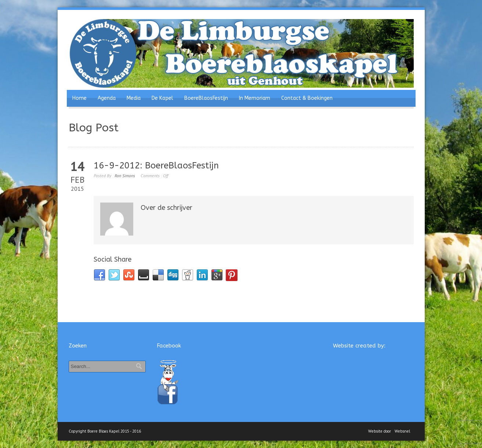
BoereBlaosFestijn (206, 98)
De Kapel (162, 98)
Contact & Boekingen (307, 98)
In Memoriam (255, 98)
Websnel (402, 431)
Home (79, 98)
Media (134, 98)
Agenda (107, 98)
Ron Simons (125, 176)
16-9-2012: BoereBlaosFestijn (156, 165)
